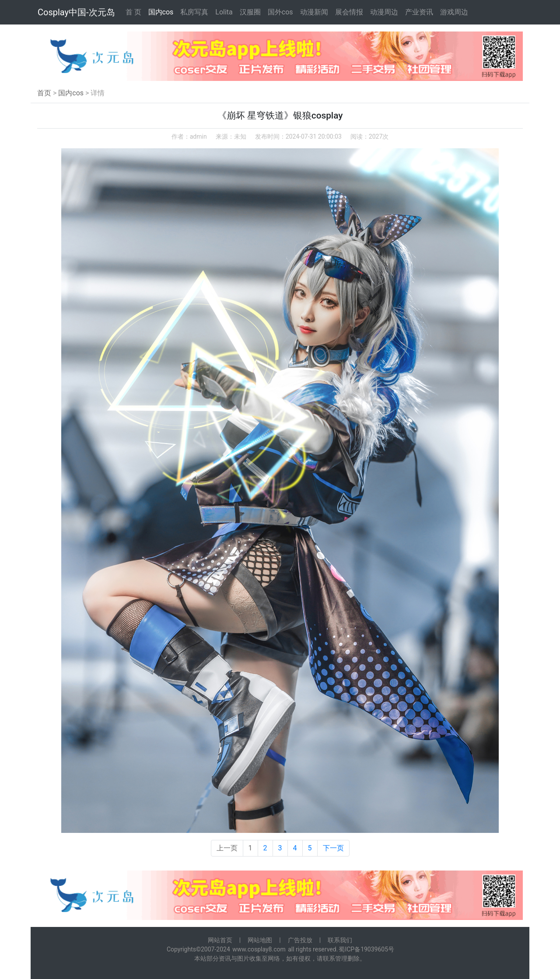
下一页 (333, 848)
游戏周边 (454, 12)
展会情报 (349, 12)
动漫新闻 (314, 12)
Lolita (224, 12)
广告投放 (300, 940)
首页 (44, 93)
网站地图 (260, 940)
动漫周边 (384, 12)
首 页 (133, 12)
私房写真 (194, 12)
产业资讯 (419, 12)
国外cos (280, 12)
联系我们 (340, 940)
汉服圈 (250, 12)
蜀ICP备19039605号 (366, 949)
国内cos (161, 12)
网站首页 (220, 940)
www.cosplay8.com (259, 949)
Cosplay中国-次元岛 (76, 12)
